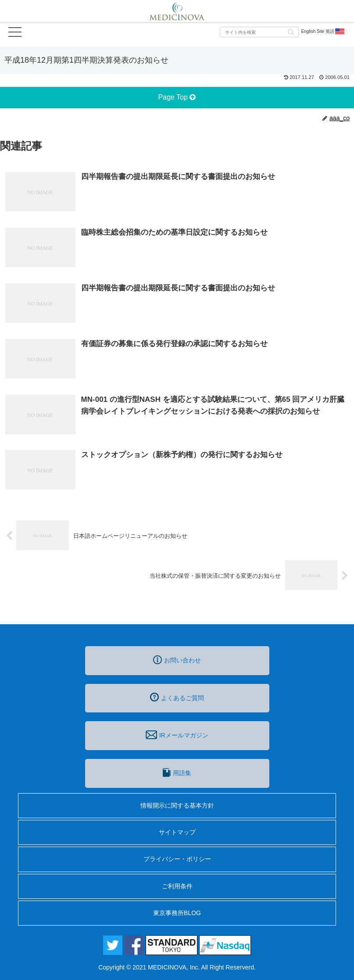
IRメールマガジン (177, 735)
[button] (291, 31)
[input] (259, 32)
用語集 (177, 773)
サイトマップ (177, 832)
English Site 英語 (323, 32)
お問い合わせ (177, 660)
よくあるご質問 (177, 697)
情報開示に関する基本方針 (177, 805)
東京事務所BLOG (177, 913)
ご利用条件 (177, 886)
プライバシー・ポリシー (177, 859)
